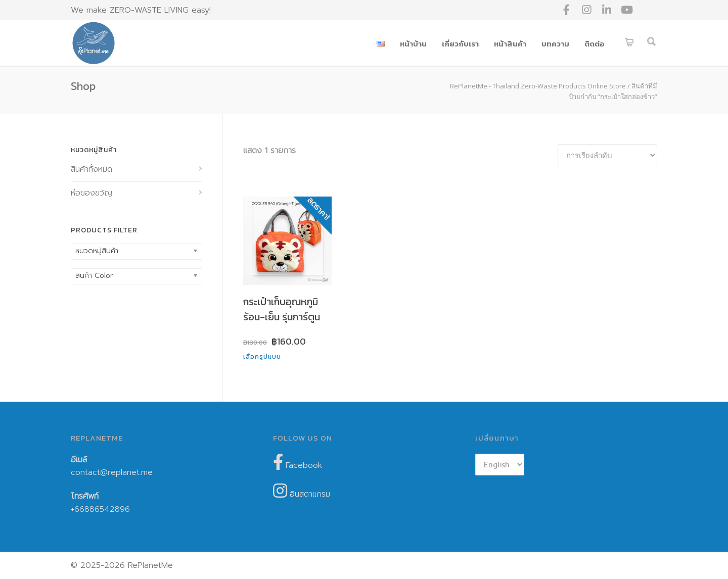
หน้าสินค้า (510, 44)
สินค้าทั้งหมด (92, 169)
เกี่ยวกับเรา (460, 44)
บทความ (555, 44)
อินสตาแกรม (302, 491)
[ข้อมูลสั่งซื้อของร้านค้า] (607, 155)
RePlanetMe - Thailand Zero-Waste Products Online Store (538, 86)
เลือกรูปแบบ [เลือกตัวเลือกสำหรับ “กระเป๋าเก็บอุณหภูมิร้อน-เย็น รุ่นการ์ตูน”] (262, 356)
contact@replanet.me (112, 472)
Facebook (298, 463)
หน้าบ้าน (413, 44)
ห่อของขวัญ (92, 193)
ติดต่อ (595, 44)
